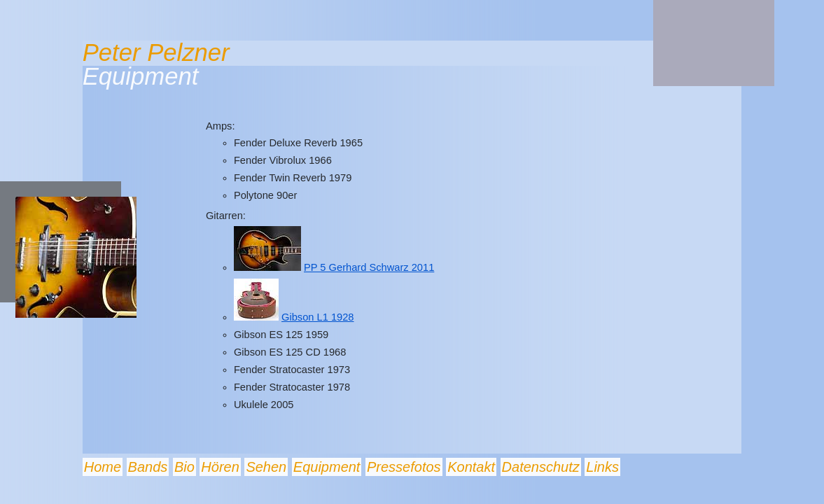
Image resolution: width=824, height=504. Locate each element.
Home (103, 467)
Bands (148, 467)
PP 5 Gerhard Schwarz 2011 (369, 267)
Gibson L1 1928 (318, 317)
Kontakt (471, 467)
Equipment (327, 467)
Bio (184, 467)
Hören (220, 467)
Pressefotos (404, 467)
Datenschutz (541, 467)
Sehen (266, 467)
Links (602, 467)
